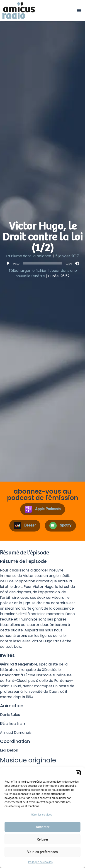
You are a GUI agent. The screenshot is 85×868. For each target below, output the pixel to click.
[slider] (43, 263)
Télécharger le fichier (28, 271)
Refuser (42, 839)
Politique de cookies (40, 862)
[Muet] (77, 263)
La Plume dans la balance (29, 256)
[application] (42, 263)
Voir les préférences (42, 852)
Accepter (43, 827)
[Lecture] (8, 263)
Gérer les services (41, 815)
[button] (78, 773)
